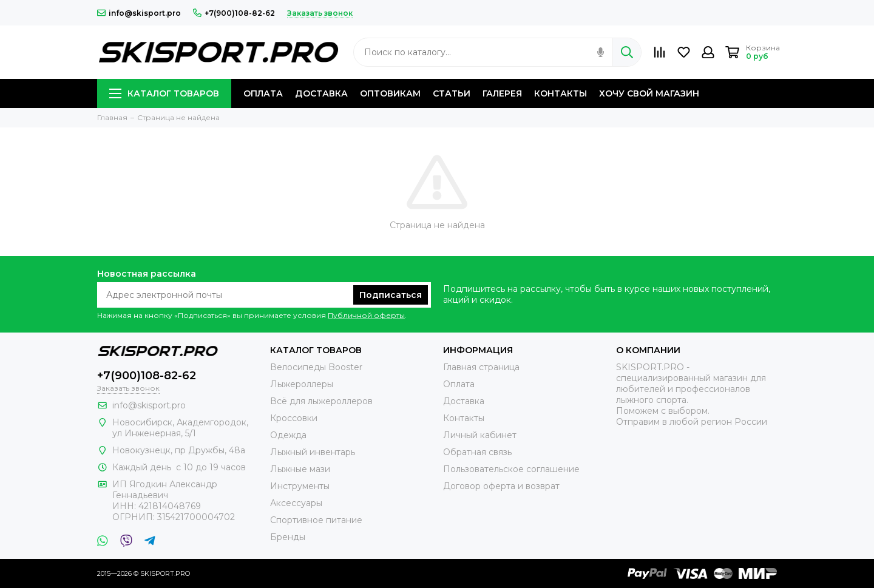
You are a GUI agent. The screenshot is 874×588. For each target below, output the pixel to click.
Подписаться (391, 295)
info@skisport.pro (139, 13)
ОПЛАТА (263, 93)
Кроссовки (294, 418)
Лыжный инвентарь (313, 452)
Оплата (459, 384)
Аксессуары (296, 503)
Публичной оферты (366, 315)
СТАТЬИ (452, 93)
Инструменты (300, 486)
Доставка (464, 401)
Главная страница (481, 367)
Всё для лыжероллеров (321, 401)
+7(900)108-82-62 (234, 13)
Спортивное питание (316, 520)
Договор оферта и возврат (501, 486)
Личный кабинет (480, 435)
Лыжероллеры (302, 384)
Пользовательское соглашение (511, 469)
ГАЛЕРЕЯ (502, 93)
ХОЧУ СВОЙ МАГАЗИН (649, 93)
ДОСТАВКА (321, 93)
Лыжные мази (300, 469)
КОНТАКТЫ (561, 93)
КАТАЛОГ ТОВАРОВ (164, 93)
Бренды (288, 537)
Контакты (464, 418)
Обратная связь (477, 452)
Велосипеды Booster (316, 367)
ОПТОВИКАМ (390, 93)
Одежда (288, 435)
